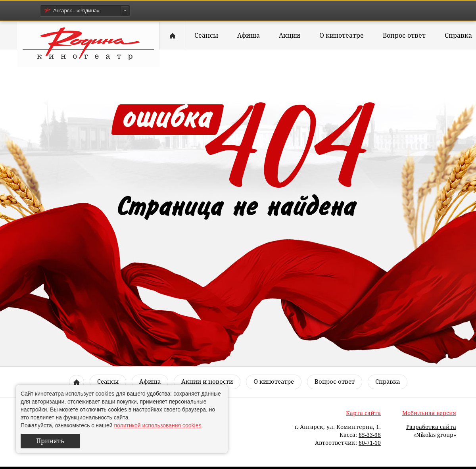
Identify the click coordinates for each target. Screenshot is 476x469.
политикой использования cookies (157, 425)
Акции (290, 36)
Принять (50, 441)
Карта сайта (363, 413)
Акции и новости (207, 382)
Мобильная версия (429, 413)
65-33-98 (370, 435)
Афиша (249, 36)
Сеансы (206, 36)
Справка (388, 382)
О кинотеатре (342, 36)
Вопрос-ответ (404, 36)
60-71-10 (370, 443)
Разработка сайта (431, 427)
